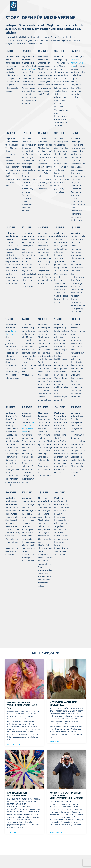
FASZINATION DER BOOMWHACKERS (17, 794)
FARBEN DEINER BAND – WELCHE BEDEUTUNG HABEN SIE (23, 705)
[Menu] (85, 3)
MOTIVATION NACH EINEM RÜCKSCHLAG (63, 703)
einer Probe (31, 69)
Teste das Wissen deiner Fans (77, 63)
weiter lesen (12, 744)
